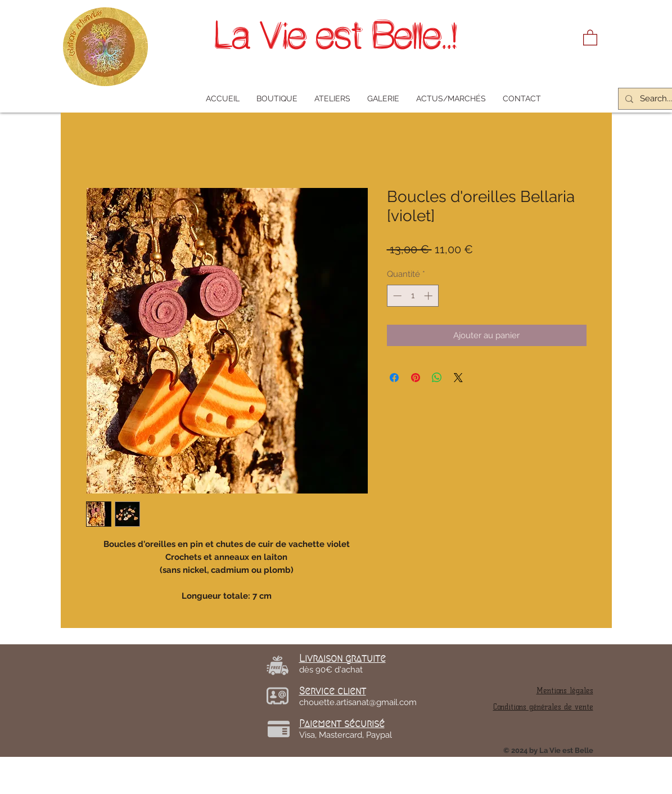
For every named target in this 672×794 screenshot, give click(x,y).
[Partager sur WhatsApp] (437, 378)
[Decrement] (396, 296)
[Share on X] (458, 378)
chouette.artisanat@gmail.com (358, 702)
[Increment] (429, 296)
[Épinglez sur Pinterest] (416, 378)
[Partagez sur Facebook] (394, 378)
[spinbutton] (412, 296)
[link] (590, 37)
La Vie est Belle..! (336, 35)
